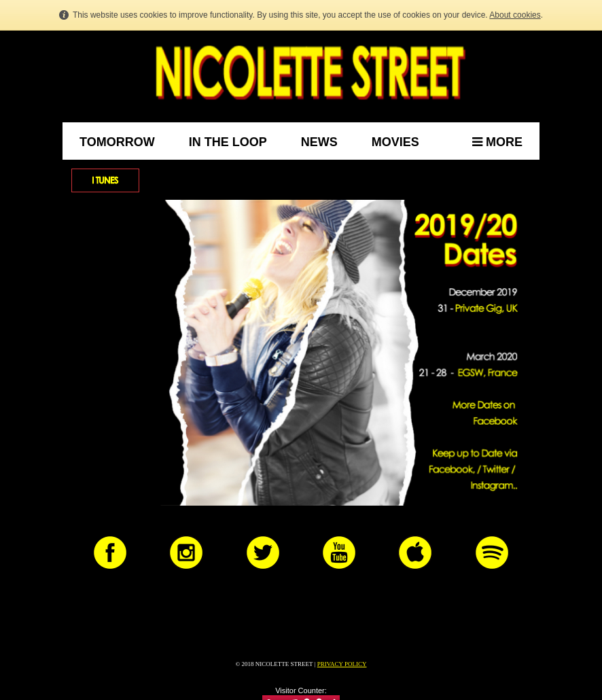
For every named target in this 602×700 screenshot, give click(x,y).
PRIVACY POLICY (342, 664)
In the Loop (228, 142)
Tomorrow (117, 142)
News (319, 142)
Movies (395, 142)
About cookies (515, 15)
